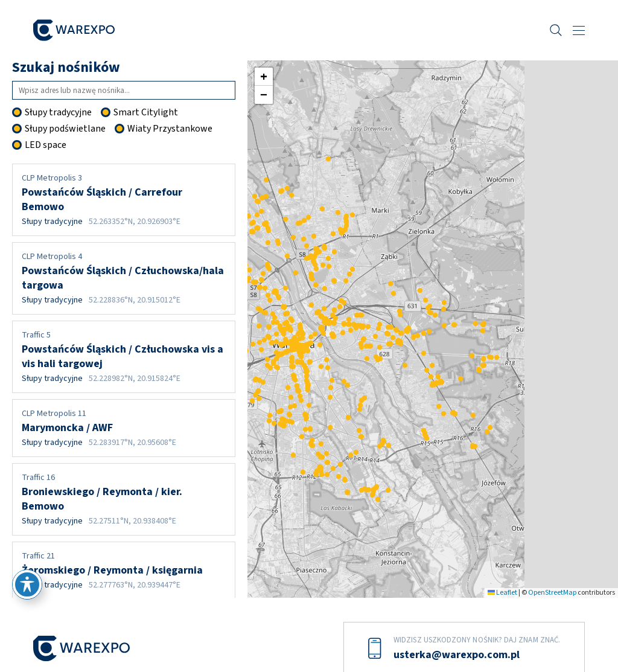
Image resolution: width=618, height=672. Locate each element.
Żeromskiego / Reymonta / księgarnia (124, 571)
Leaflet (502, 593)
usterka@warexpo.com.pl (457, 655)
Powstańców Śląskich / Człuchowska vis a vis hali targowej (124, 357)
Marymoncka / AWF (124, 428)
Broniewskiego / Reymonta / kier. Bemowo (124, 499)
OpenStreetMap (552, 593)
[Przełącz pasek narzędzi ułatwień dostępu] (27, 584)
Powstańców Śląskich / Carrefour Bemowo (124, 200)
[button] (314, 350)
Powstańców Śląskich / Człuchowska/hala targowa (124, 278)
